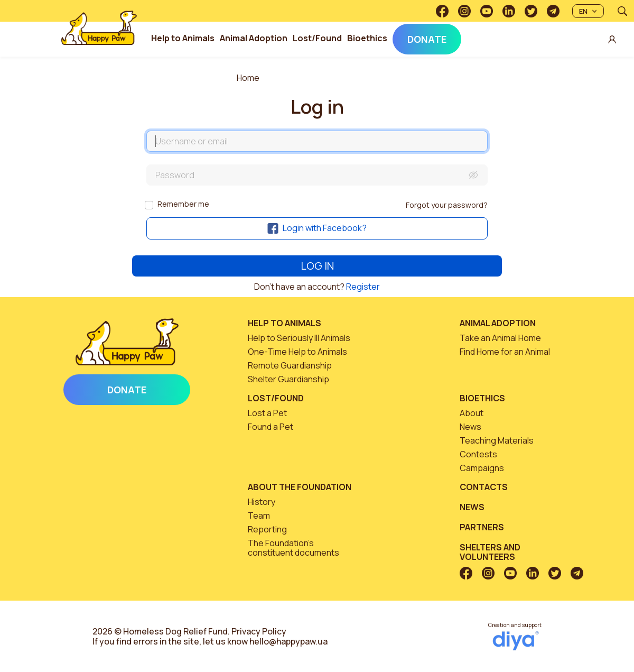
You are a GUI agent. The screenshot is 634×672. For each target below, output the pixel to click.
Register (363, 287)
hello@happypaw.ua (288, 641)
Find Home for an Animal (505, 352)
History (262, 502)
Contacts (484, 487)
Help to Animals (183, 38)
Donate (427, 39)
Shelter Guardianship (288, 379)
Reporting (267, 529)
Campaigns (482, 468)
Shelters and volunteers (490, 552)
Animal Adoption (254, 38)
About (472, 413)
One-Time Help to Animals (297, 352)
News (470, 427)
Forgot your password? (447, 205)
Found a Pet (271, 427)
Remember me (183, 204)
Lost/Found (317, 38)
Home (248, 78)
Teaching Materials (497, 440)
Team (259, 515)
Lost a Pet (267, 413)
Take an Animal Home (500, 338)
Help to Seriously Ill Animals (299, 338)
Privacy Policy (259, 631)
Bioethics (367, 38)
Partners (482, 527)
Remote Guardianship (290, 365)
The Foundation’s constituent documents (293, 548)
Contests (478, 454)
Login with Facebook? (317, 228)
